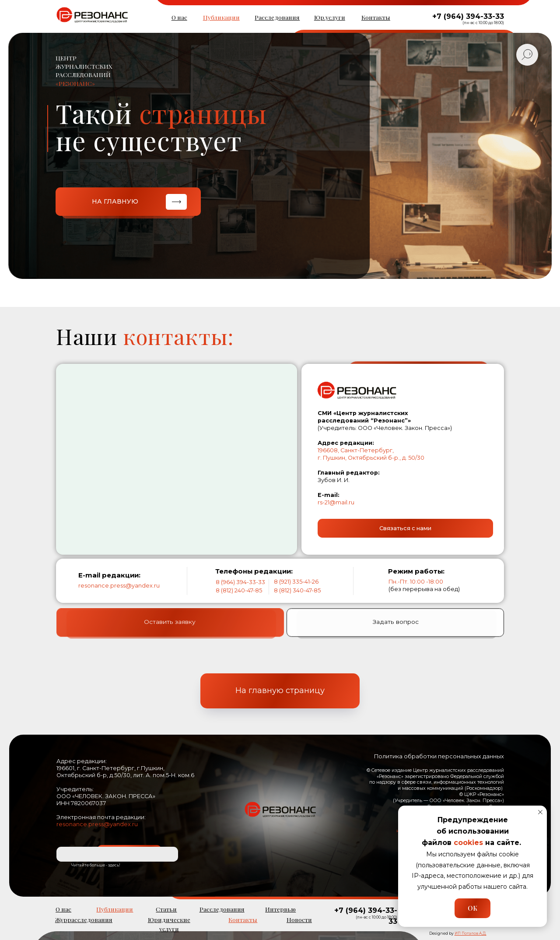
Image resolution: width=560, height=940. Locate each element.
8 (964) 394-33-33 (240, 582)
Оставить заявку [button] (170, 637)
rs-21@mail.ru (336, 502)
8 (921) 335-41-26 (296, 582)
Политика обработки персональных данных (439, 756)
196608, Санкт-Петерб (350, 450)
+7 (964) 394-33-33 (468, 16)
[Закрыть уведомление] (540, 812)
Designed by (458, 933)
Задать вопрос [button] (396, 637)
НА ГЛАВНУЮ (115, 201)
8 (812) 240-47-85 (239, 590)
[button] (405, 528)
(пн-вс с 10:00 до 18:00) (483, 23)
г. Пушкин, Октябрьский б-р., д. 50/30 (371, 458)
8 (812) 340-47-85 (297, 590)
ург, (389, 450)
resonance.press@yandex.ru (119, 586)
